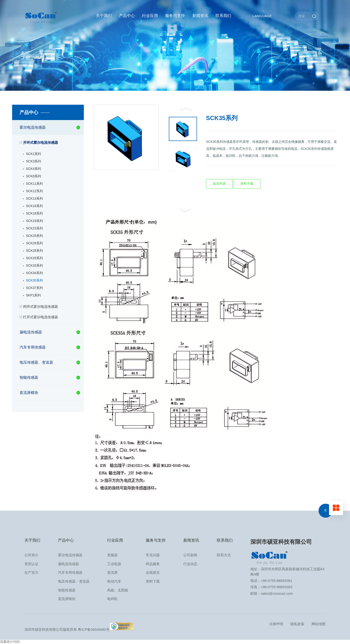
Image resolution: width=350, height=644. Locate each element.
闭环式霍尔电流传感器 (41, 307)
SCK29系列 (34, 258)
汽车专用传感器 (33, 347)
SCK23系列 (34, 228)
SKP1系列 (34, 295)
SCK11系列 (34, 184)
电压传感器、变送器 (36, 362)
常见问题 (153, 555)
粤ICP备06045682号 (94, 629)
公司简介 (31, 555)
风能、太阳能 (118, 590)
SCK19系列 (34, 221)
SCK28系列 (34, 251)
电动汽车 (114, 581)
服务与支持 (175, 16)
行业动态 (190, 564)
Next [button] (186, 210)
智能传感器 (29, 377)
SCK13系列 (34, 198)
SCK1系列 (34, 154)
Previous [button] (186, 109)
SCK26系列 (34, 243)
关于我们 (104, 16)
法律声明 (276, 624)
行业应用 (150, 16)
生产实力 (31, 572)
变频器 (112, 555)
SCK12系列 (34, 191)
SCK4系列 (34, 169)
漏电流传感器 (31, 332)
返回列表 (219, 184)
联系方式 (224, 555)
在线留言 (153, 572)
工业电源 (114, 564)
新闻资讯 (200, 16)
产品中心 (127, 16)
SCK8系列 (34, 176)
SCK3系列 (34, 161)
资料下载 (247, 184)
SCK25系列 (34, 236)
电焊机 (112, 599)
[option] (126, 137)
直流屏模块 (29, 393)
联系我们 (223, 16)
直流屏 (112, 572)
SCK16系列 (34, 206)
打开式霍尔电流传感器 (41, 317)
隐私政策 (297, 624)
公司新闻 (190, 555)
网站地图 (319, 624)
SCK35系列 (34, 280)
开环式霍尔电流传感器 (41, 143)
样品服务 (153, 564)
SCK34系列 (34, 273)
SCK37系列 (34, 288)
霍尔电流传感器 (33, 127)
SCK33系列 (34, 265)
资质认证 (31, 564)
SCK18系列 (34, 213)
